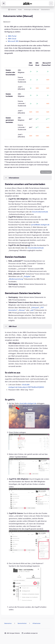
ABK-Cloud (12, 39)
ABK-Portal (12, 36)
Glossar (22, 310)
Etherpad (35, 308)
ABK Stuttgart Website (13, 633)
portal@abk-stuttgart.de (40, 225)
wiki (32, 310)
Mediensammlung (16, 279)
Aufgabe (27, 276)
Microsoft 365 (13, 41)
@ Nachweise (37, 623)
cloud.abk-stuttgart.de (28, 403)
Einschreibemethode (40, 212)
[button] (46, 172)
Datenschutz (8, 623)
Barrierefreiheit (22, 623)
